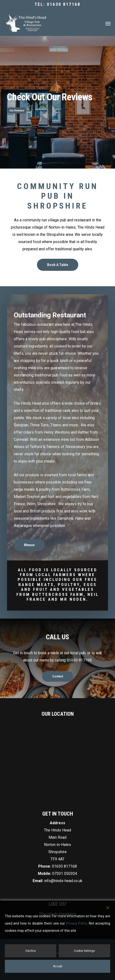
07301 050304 (65, 874)
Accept (58, 966)
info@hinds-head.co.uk (63, 881)
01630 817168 (64, 866)
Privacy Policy (77, 923)
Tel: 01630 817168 (57, 4)
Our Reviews (17, 110)
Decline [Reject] (31, 951)
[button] (108, 23)
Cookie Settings (84, 951)
